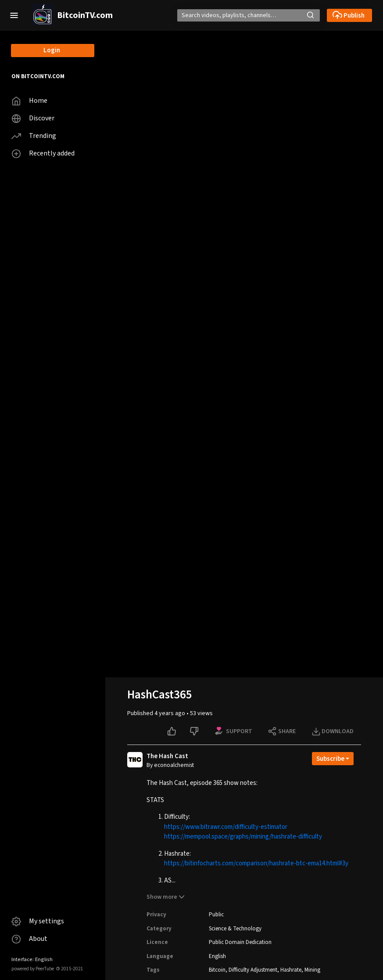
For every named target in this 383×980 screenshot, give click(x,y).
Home (29, 101)
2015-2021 (70, 969)
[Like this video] (173, 731)
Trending (34, 136)
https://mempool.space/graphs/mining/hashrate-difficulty (243, 837)
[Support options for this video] (234, 731)
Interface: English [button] (32, 959)
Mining (312, 970)
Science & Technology (235, 929)
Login (52, 50)
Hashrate (291, 970)
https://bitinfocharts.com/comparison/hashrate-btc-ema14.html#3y (256, 863)
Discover (33, 118)
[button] (14, 15)
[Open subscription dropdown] (333, 759)
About (29, 939)
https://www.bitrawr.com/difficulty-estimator (226, 827)
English (217, 956)
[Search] (238, 15)
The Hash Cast (167, 756)
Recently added (43, 154)
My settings (38, 921)
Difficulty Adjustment (253, 970)
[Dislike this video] (195, 731)
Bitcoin (217, 970)
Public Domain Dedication (240, 942)
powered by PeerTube (33, 969)
